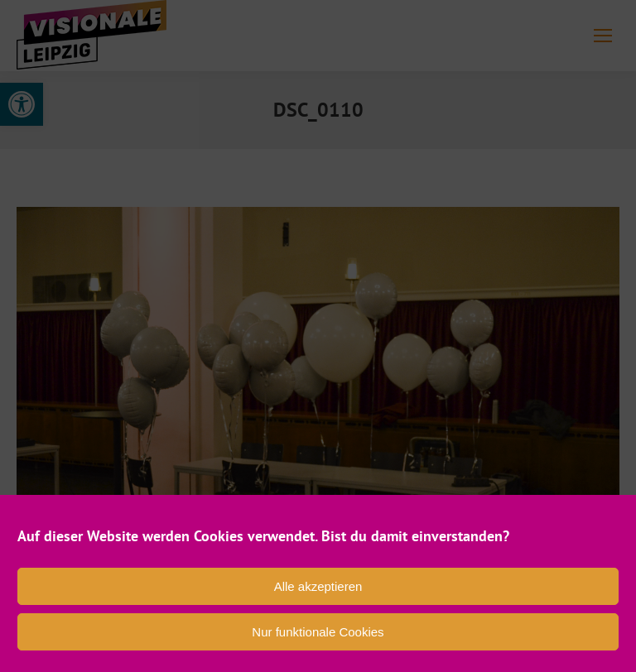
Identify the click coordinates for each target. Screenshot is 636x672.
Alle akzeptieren (318, 586)
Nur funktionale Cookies (318, 632)
